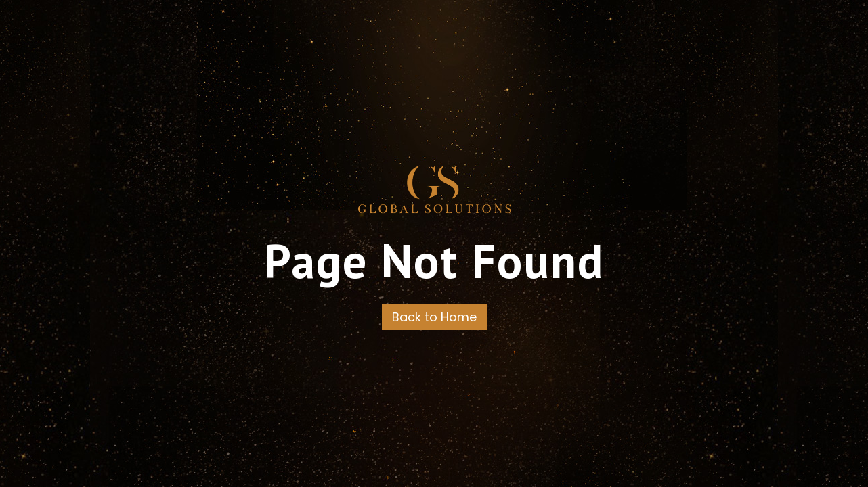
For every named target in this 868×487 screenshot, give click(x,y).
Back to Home (434, 317)
